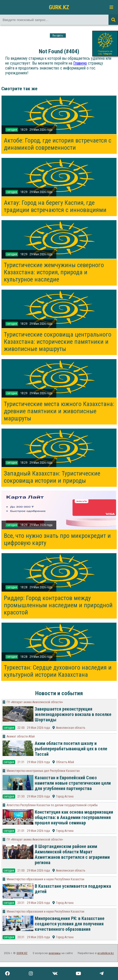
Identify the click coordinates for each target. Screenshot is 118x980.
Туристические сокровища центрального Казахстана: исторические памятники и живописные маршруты (58, 342)
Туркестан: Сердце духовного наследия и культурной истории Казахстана (58, 671)
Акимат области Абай (21, 736)
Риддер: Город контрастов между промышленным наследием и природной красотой (58, 605)
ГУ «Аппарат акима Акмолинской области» (35, 702)
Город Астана (65, 796)
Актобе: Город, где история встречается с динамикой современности (58, 144)
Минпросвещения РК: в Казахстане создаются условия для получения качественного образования (70, 924)
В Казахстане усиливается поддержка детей (73, 889)
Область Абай (65, 762)
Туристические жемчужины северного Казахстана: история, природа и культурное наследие (54, 272)
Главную (80, 63)
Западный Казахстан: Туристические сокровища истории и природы (52, 477)
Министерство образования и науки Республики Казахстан (46, 879)
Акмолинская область (71, 728)
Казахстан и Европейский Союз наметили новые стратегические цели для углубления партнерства (73, 783)
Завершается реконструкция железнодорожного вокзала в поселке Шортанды (73, 714)
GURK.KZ (59, 7)
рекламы (55, 953)
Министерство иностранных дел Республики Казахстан (43, 771)
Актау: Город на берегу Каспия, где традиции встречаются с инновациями (55, 206)
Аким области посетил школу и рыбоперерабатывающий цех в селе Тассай (71, 749)
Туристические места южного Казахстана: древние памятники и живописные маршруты (59, 411)
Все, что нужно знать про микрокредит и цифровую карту (57, 539)
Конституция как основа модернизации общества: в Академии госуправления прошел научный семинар (74, 817)
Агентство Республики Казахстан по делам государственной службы (52, 805)
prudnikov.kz (106, 953)
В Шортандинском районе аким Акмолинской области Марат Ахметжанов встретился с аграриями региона (72, 854)
